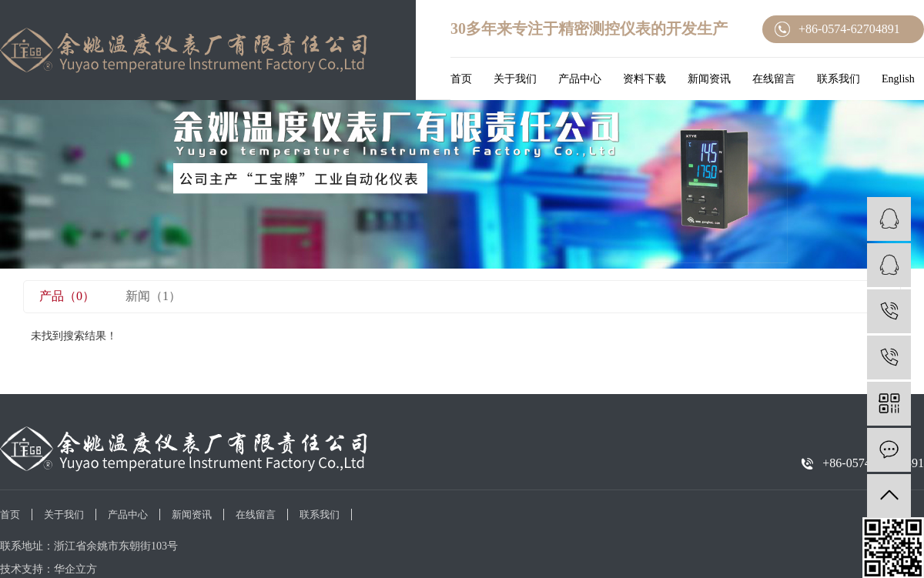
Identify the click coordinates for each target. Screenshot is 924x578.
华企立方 (75, 569)
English (898, 79)
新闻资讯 (709, 79)
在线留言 (774, 79)
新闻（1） (153, 296)
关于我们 (515, 79)
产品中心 (580, 79)
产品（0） (67, 296)
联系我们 (839, 79)
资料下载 (644, 79)
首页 (461, 79)
